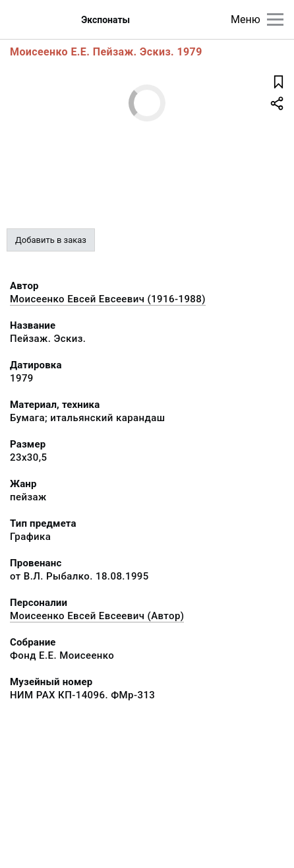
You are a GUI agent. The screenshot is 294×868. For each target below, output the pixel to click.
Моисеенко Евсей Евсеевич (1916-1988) (108, 299)
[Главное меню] (275, 19)
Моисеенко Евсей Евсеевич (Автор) (97, 616)
